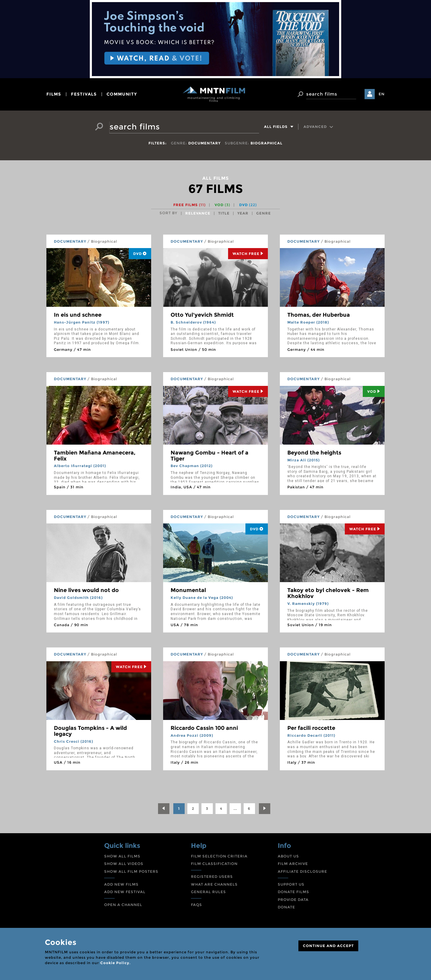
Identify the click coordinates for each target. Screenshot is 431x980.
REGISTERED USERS (212, 876)
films (54, 94)
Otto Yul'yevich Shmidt (202, 315)
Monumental (188, 590)
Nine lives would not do (86, 590)
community (122, 94)
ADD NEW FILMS (121, 884)
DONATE (286, 907)
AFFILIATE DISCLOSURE (302, 871)
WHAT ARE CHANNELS (214, 884)
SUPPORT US (291, 884)
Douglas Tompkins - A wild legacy (90, 731)
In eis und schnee (78, 315)
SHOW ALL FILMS (122, 856)
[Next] (265, 809)
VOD (222, 205)
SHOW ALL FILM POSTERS (131, 871)
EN (382, 94)
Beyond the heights (314, 453)
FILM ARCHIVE (293, 864)
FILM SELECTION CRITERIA (219, 856)
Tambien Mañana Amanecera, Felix (95, 456)
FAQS (196, 905)
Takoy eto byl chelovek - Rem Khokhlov (328, 593)
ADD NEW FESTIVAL (125, 892)
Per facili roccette (311, 728)
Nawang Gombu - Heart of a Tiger (210, 456)
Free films (189, 205)
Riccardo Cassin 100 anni (204, 728)
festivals (84, 94)
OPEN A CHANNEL (123, 905)
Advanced (318, 127)
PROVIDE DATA (293, 900)
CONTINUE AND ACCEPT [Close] (328, 946)
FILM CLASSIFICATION (214, 864)
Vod (374, 391)
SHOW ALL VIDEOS (124, 864)
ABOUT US (288, 856)
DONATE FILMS (293, 892)
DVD (248, 205)
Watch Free (248, 254)
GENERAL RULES (208, 892)
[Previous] (164, 809)
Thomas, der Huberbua (319, 315)
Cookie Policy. (115, 963)
